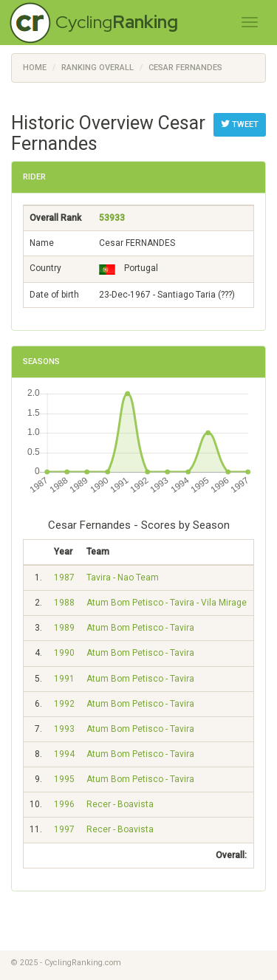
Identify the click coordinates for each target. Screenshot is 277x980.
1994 (64, 754)
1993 (64, 729)
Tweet (240, 124)
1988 (64, 603)
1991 (64, 679)
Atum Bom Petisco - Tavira (140, 628)
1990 (64, 653)
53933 (112, 218)
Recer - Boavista (120, 804)
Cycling (117, 22)
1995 (64, 779)
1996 (64, 804)
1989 (64, 628)
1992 (64, 704)
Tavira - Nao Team (123, 578)
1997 (64, 829)
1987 (64, 578)
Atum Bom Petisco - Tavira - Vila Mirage (167, 603)
